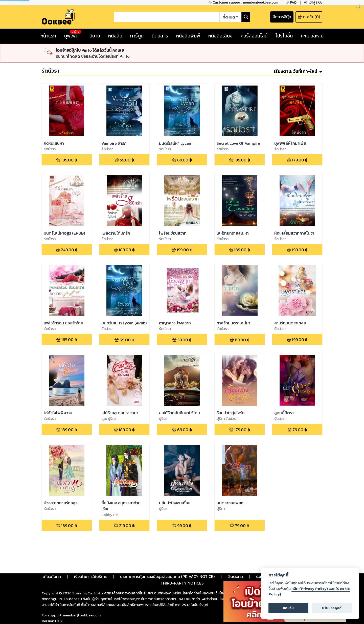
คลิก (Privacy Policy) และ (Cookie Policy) (309, 591)
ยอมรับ (288, 608)
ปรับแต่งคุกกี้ (332, 608)
